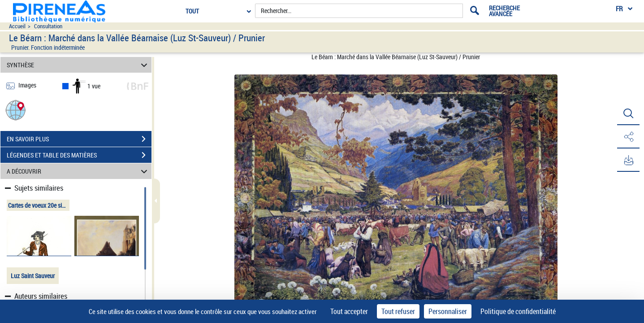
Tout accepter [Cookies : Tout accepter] (349, 311)
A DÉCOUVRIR (78, 171)
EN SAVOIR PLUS (79, 139)
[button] (16, 110)
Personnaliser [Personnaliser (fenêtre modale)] (448, 311)
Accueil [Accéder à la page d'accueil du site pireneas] (17, 26)
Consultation (48, 26)
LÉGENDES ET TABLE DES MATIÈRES (79, 155)
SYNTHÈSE (78, 65)
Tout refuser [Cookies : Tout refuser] (398, 311)
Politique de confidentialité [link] (518, 311)
